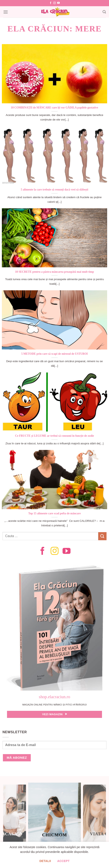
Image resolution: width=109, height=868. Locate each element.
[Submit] (102, 536)
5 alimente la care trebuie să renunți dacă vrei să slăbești (55, 190)
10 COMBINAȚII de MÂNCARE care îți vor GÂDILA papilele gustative (55, 108)
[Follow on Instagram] (54, 3)
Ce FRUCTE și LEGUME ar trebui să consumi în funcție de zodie (54, 436)
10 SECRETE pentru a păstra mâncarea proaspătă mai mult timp (54, 272)
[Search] (104, 12)
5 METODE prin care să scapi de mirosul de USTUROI (54, 354)
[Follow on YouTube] (58, 3)
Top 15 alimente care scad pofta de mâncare (54, 513)
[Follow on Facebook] (51, 3)
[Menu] (6, 12)
